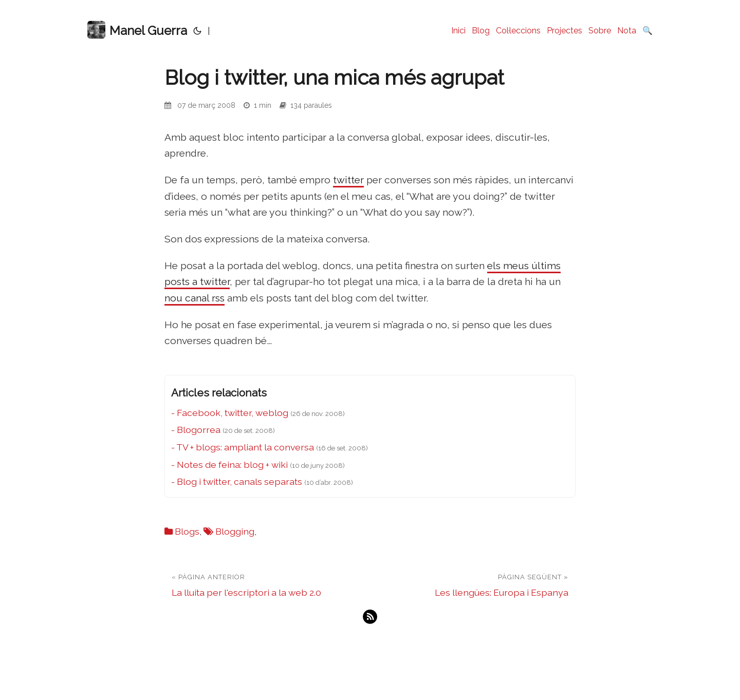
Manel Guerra (137, 30)
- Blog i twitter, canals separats (237, 481)
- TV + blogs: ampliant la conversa (243, 447)
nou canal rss (195, 298)
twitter (348, 180)
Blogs (187, 531)
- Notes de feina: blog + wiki (229, 465)
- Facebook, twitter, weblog (230, 413)
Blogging (235, 531)
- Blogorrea (196, 430)
